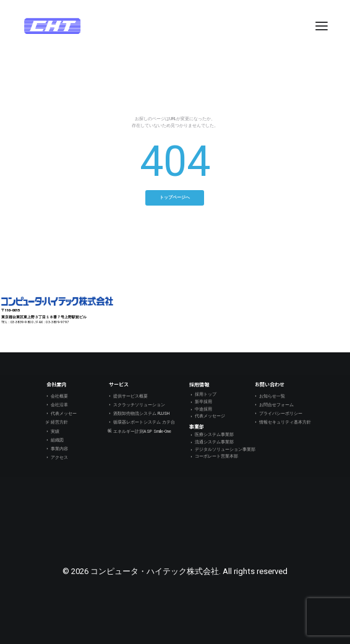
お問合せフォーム (274, 405)
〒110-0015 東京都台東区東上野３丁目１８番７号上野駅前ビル (44, 313)
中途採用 (201, 410)
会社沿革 (57, 405)
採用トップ (203, 395)
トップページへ (175, 198)
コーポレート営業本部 (214, 457)
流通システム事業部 (211, 442)
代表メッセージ (61, 414)
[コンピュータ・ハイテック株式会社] (52, 26)
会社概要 (57, 396)
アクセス (57, 458)
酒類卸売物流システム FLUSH (139, 414)
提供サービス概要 (128, 396)
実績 (52, 432)
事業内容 (57, 449)
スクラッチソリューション (136, 405)
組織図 (54, 440)
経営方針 (57, 422)
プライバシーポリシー (278, 414)
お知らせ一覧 (269, 396)
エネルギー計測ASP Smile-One (139, 432)
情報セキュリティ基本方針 (282, 422)
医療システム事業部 (211, 435)
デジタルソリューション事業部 (222, 450)
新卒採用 (201, 402)
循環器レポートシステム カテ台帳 (141, 422)
